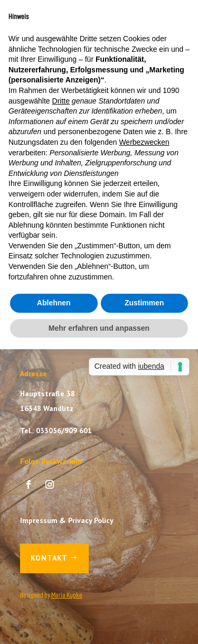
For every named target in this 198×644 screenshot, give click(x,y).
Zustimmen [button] (144, 303)
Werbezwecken (144, 142)
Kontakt (49, 558)
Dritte (61, 101)
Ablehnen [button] (54, 303)
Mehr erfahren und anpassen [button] (99, 328)
